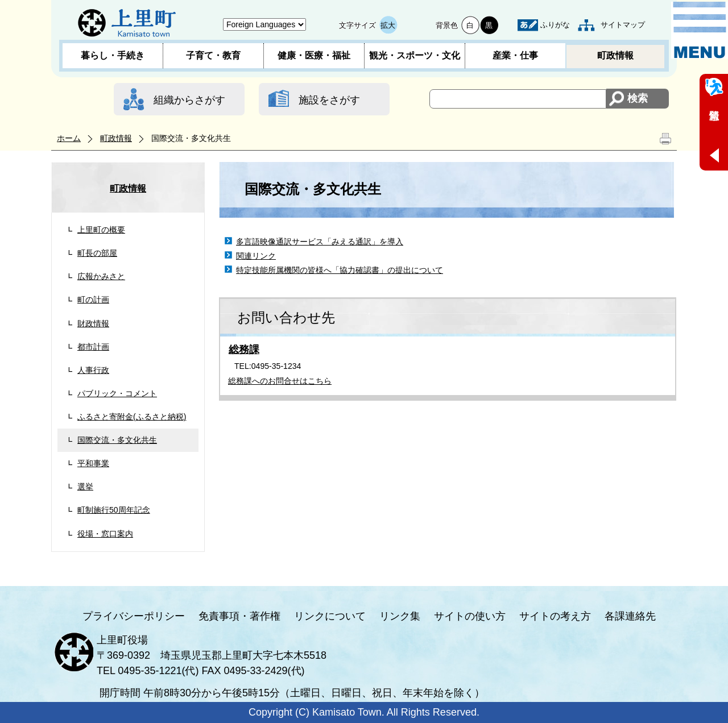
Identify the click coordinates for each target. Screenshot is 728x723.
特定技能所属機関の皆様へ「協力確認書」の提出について (340, 270)
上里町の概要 (101, 230)
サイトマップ (623, 25)
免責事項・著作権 (239, 616)
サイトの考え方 (555, 616)
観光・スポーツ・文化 (415, 55)
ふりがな (555, 25)
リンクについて (330, 616)
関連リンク (256, 256)
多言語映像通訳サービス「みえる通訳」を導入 (320, 242)
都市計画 (93, 347)
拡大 (388, 25)
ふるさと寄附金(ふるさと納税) (132, 417)
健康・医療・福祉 (314, 55)
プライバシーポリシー (134, 616)
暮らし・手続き (113, 55)
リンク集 (400, 616)
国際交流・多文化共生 (117, 440)
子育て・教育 (213, 55)
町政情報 (615, 55)
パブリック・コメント (117, 393)
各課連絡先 (630, 616)
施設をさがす (329, 100)
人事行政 (93, 370)
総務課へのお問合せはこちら (280, 381)
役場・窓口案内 (105, 534)
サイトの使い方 (470, 616)
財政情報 (93, 323)
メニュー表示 (700, 30)
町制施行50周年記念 (114, 510)
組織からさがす (189, 100)
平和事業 (93, 463)
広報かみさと (101, 276)
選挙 (85, 487)
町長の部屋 (97, 253)
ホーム (69, 138)
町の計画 (93, 300)
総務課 (244, 350)
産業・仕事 (515, 55)
